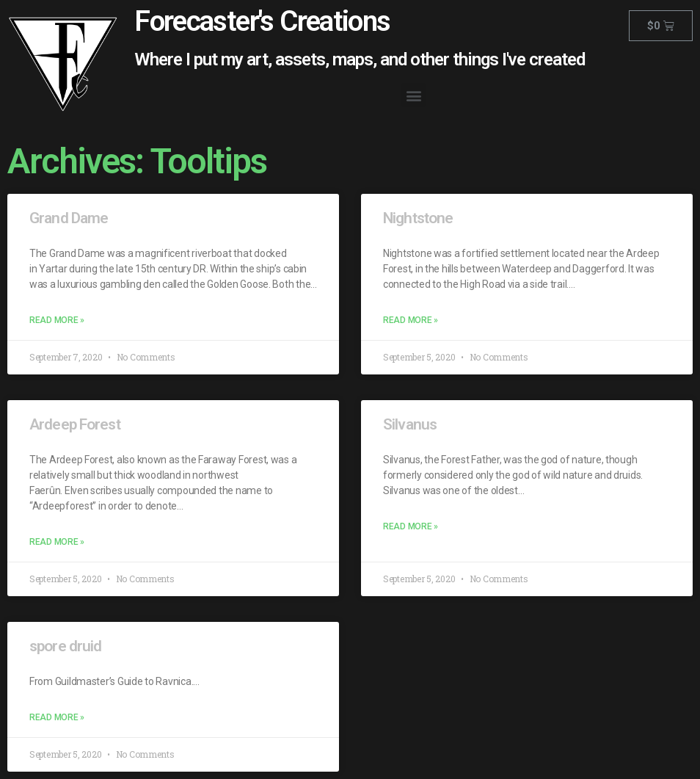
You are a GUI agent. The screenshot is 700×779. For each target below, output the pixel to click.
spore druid (65, 646)
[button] (413, 95)
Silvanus (410, 424)
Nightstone (418, 218)
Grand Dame (69, 218)
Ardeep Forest (75, 424)
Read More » (57, 320)
